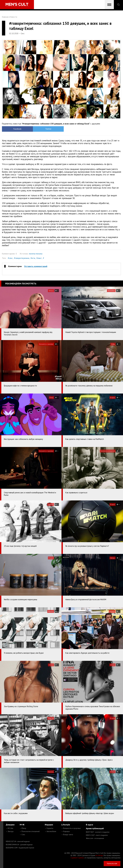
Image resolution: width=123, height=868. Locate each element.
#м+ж (33, 258)
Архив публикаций (95, 828)
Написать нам (112, 864)
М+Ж (22, 825)
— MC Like (10, 828)
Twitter (47, 129)
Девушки (10, 825)
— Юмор (23, 828)
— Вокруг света (67, 835)
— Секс (22, 835)
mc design (99, 855)
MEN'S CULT (97, 835)
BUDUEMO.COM (20, 848)
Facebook (17, 129)
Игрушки (49, 825)
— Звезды (10, 831)
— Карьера (65, 831)
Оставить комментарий (36, 266)
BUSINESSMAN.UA (19, 845)
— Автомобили (50, 831)
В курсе (90, 825)
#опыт (39, 258)
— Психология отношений (30, 831)
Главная (5, 17)
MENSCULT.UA (18, 841)
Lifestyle (66, 825)
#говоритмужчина (22, 258)
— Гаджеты (49, 828)
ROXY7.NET (98, 832)
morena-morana (36, 254)
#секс (10, 258)
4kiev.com (95, 838)
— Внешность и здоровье (71, 828)
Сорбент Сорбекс (77, 858)
